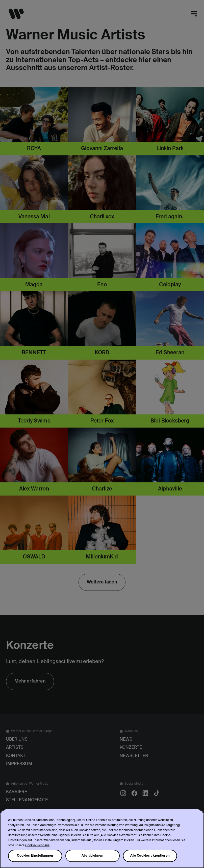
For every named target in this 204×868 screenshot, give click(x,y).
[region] (102, 839)
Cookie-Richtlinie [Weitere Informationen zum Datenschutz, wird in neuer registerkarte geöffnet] (37, 846)
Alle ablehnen (93, 856)
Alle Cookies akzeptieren (150, 856)
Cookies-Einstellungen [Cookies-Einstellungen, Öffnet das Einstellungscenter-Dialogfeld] (35, 856)
